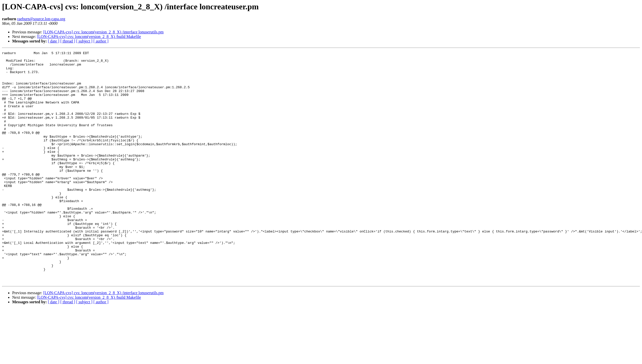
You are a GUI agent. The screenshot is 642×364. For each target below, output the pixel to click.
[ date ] (54, 41)
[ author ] (101, 41)
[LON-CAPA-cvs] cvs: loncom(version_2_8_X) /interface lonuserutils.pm (103, 32)
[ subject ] (84, 41)
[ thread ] (68, 41)
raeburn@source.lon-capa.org (41, 19)
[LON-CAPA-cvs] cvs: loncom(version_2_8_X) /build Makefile (89, 37)
